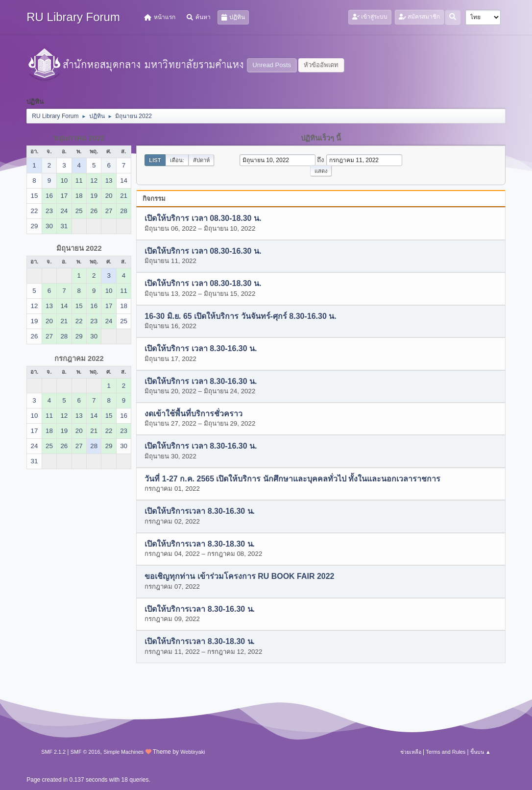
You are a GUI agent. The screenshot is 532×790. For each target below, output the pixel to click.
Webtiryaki (193, 752)
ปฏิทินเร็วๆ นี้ (321, 138)
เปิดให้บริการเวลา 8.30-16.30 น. (200, 512)
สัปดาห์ (201, 160)
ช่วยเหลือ (411, 752)
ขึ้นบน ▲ (481, 752)
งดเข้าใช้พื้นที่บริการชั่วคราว (193, 414)
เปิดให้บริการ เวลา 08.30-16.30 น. (203, 251)
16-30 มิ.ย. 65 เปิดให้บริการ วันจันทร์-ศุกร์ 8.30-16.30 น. (240, 316)
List (155, 160)
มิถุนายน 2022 (79, 248)
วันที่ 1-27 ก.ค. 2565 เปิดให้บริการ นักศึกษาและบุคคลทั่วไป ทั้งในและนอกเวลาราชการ (292, 479)
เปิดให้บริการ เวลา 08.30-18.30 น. (203, 219)
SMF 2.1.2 (53, 752)
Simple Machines (123, 752)
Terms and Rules (446, 752)
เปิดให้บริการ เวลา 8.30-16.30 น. (201, 349)
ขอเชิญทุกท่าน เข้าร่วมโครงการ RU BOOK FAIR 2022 (239, 577)
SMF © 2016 (85, 752)
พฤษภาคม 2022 (79, 138)
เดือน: (177, 160)
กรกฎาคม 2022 (79, 359)
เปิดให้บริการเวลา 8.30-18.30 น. (200, 544)
